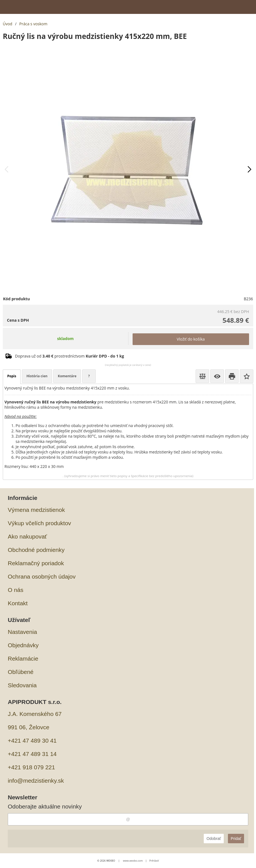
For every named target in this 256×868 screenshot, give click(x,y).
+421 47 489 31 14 (32, 754)
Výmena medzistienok (36, 510)
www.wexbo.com (133, 861)
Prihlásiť (154, 861)
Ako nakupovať (27, 536)
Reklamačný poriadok (36, 563)
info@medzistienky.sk (36, 781)
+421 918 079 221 (31, 767)
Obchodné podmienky (36, 550)
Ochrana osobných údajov (42, 576)
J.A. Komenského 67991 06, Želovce (35, 721)
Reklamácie (23, 659)
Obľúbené (21, 672)
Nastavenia (22, 632)
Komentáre (67, 376)
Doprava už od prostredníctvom (69, 356)
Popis (12, 376)
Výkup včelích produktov (39, 523)
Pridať (236, 839)
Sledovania (22, 685)
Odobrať (214, 839)
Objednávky (23, 645)
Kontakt (18, 603)
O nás (16, 590)
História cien (37, 376)
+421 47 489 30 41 (32, 741)
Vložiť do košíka (191, 339)
